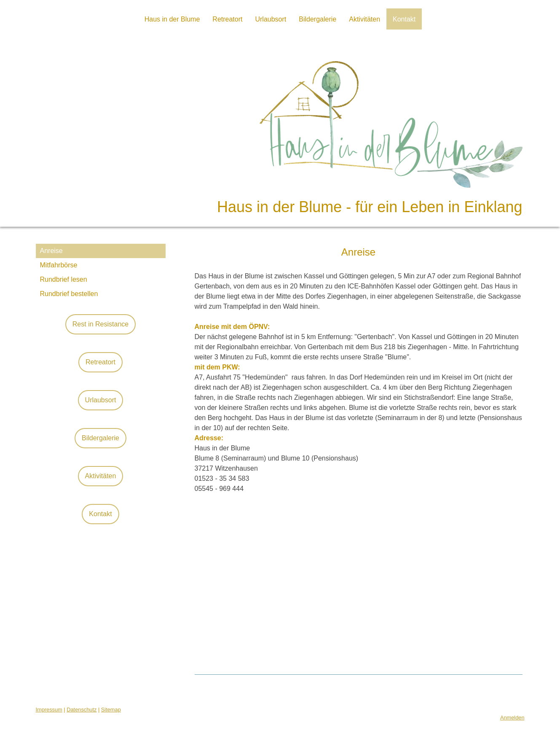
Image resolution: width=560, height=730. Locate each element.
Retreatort (227, 19)
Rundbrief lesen (64, 279)
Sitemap (111, 710)
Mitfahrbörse (59, 265)
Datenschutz (82, 710)
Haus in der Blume (172, 19)
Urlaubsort (271, 19)
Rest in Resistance (100, 324)
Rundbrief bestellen (69, 294)
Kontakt (404, 19)
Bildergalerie (318, 19)
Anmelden (512, 718)
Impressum (49, 710)
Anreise (51, 251)
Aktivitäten (364, 19)
